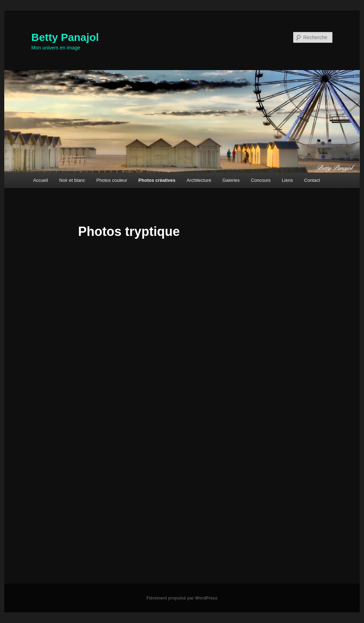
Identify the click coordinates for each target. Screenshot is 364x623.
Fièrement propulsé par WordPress (182, 598)
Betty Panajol (65, 37)
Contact (312, 180)
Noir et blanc (72, 180)
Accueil (41, 180)
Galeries (231, 180)
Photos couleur (112, 180)
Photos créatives (157, 180)
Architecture (199, 180)
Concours (261, 180)
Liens (287, 180)
